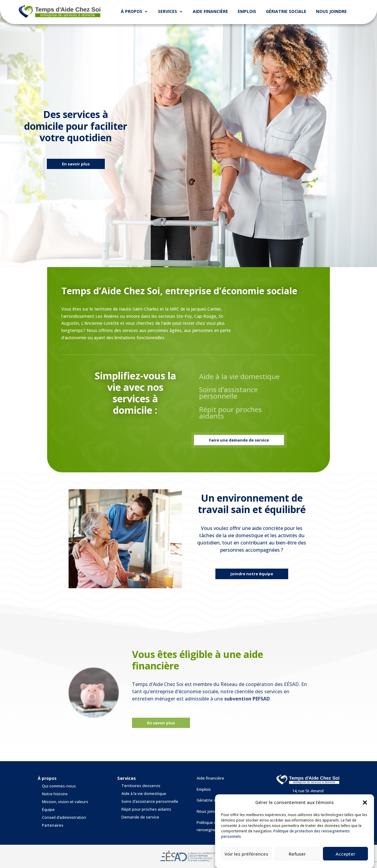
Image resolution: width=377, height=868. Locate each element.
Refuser (297, 854)
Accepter (345, 854)
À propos (132, 11)
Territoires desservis (141, 786)
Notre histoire (55, 794)
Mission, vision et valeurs (65, 802)
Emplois (247, 11)
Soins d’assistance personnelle (150, 801)
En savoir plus (76, 166)
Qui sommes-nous (59, 786)
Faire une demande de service (239, 440)
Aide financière (210, 11)
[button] (365, 803)
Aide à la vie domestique (144, 794)
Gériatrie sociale (286, 11)
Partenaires (53, 825)
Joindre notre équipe (252, 574)
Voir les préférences (246, 854)
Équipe (48, 810)
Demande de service (140, 817)
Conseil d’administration (64, 817)
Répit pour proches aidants (146, 809)
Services (168, 11)
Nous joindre (331, 11)
